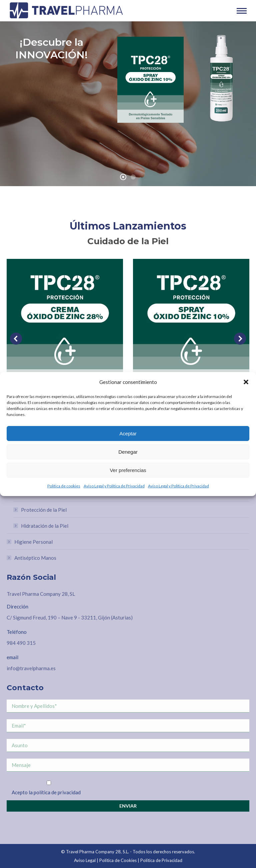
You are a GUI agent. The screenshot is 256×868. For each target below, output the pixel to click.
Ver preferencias (128, 470)
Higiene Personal (33, 542)
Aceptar (128, 433)
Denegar (128, 452)
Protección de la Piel (44, 510)
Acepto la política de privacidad (46, 792)
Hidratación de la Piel (45, 526)
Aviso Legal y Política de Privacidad (114, 486)
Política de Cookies (118, 860)
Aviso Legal (85, 860)
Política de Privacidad (161, 860)
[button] (246, 382)
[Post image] (65, 317)
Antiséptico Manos (35, 558)
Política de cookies (64, 486)
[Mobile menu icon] (242, 11)
